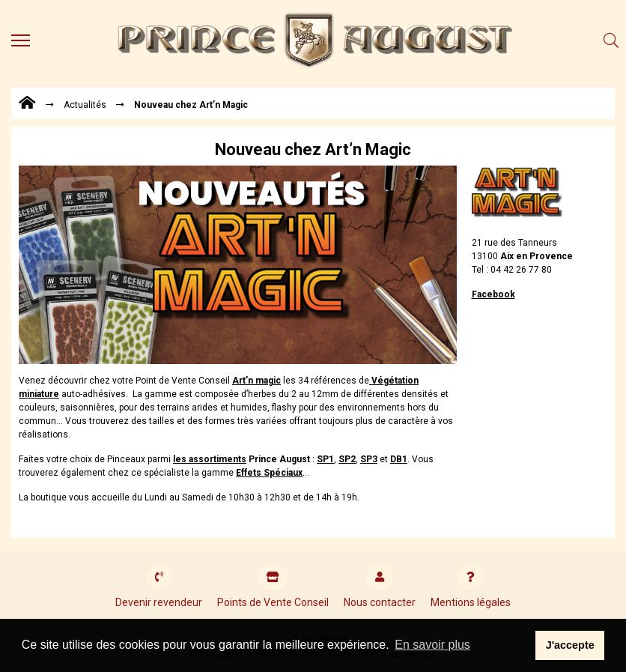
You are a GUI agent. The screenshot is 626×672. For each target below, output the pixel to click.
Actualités (85, 105)
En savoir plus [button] (432, 645)
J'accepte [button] (570, 645)
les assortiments (210, 459)
